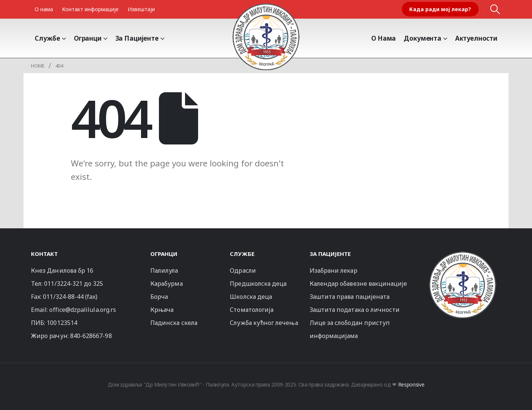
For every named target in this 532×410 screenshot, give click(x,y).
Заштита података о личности (355, 310)
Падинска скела (174, 323)
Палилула (164, 270)
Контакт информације (90, 9)
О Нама (384, 38)
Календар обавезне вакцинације (359, 284)
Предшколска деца (258, 284)
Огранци (88, 38)
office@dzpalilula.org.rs (83, 310)
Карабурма (167, 284)
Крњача (162, 310)
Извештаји (141, 9)
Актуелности (476, 38)
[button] (495, 9)
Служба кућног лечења (264, 323)
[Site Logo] (266, 37)
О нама (44, 9)
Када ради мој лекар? (440, 9)
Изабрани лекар (334, 270)
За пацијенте (137, 38)
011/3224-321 (63, 284)
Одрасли (243, 270)
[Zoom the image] (463, 255)
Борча (159, 297)
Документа (423, 38)
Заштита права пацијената (350, 297)
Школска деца (251, 297)
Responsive (411, 384)
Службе (47, 38)
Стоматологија (252, 310)
